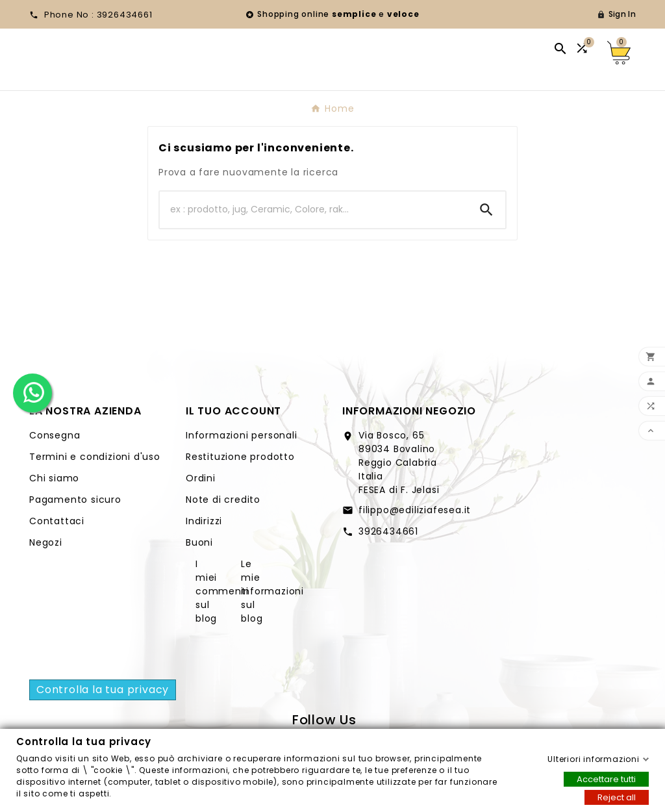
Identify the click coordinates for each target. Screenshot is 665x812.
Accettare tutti (606, 779)
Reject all (617, 797)
